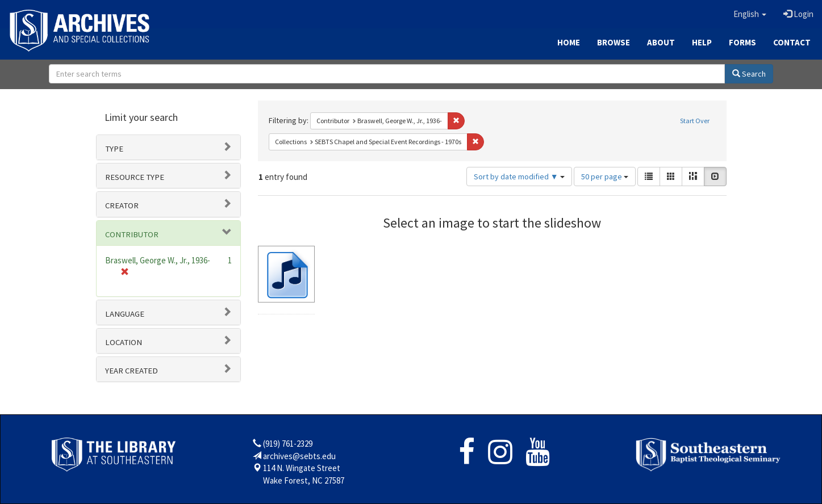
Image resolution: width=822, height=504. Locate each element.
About (661, 42)
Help (702, 42)
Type (114, 149)
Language (125, 314)
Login (798, 14)
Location (124, 342)
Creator (122, 205)
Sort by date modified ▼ (519, 177)
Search (749, 74)
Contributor (132, 234)
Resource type (135, 177)
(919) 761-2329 (288, 444)
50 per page (605, 177)
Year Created (132, 371)
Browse (614, 42)
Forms (742, 42)
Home (569, 42)
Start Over (695, 121)
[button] (750, 14)
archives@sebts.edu (299, 456)
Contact (792, 42)
